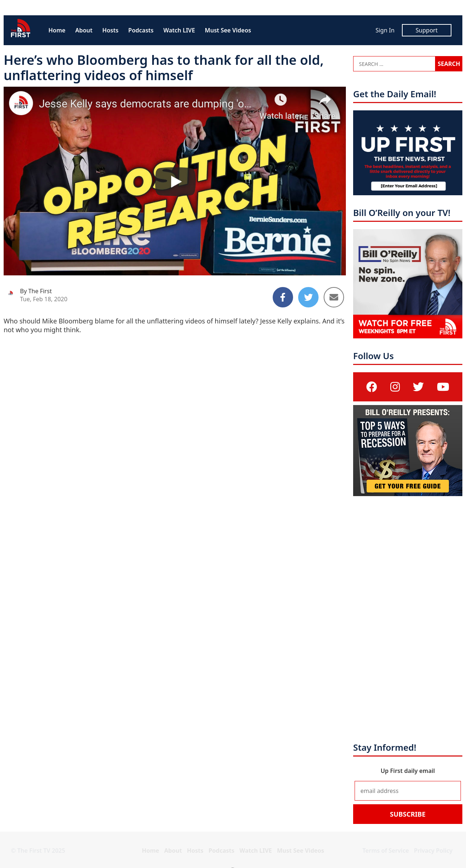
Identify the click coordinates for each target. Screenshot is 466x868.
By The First (36, 291)
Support (427, 30)
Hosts (110, 30)
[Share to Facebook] (283, 297)
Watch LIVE (179, 30)
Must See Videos (228, 30)
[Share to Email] (334, 297)
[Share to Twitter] (308, 297)
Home (57, 30)
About (84, 30)
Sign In (385, 30)
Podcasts (141, 30)
